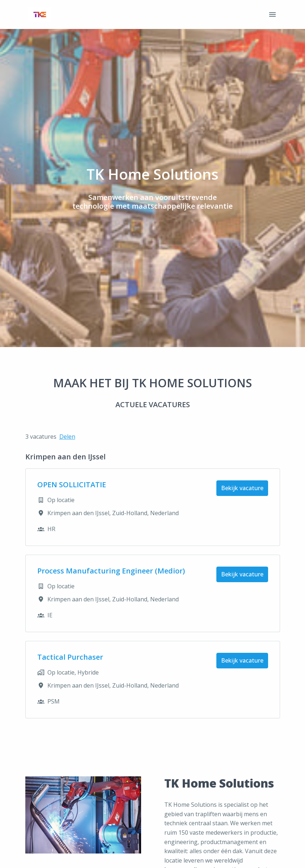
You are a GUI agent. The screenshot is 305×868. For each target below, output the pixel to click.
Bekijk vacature (242, 488)
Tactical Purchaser (70, 657)
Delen (67, 437)
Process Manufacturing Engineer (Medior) (111, 571)
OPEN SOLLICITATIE (72, 485)
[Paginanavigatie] (272, 14)
